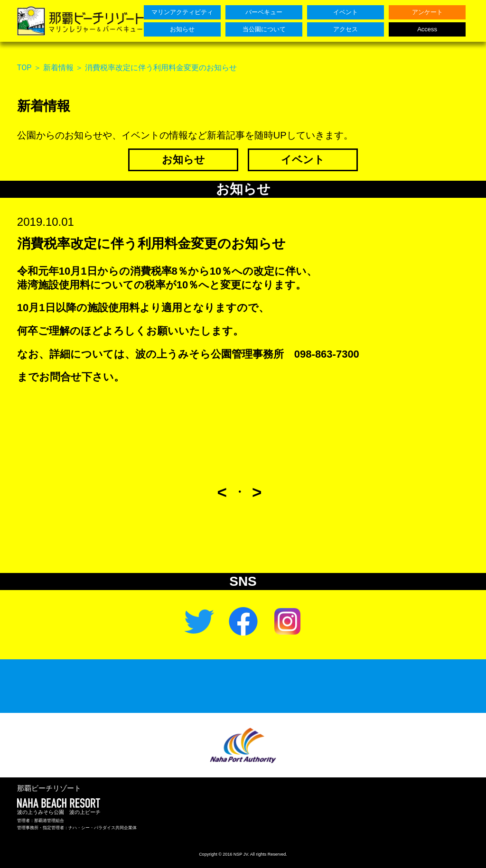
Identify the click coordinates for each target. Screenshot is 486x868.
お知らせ (183, 160)
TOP (24, 68)
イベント (303, 160)
